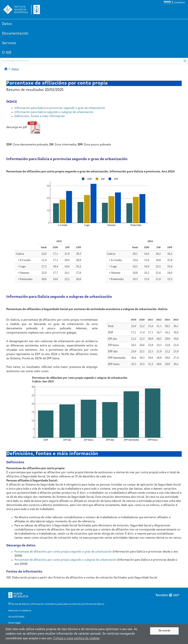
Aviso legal (14, 623)
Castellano (179, 3)
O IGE (7, 53)
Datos (7, 24)
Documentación (15, 33)
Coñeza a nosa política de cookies (76, 639)
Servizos (9, 43)
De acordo (164, 631)
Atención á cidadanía (20, 611)
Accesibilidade (16, 617)
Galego (167, 3)
